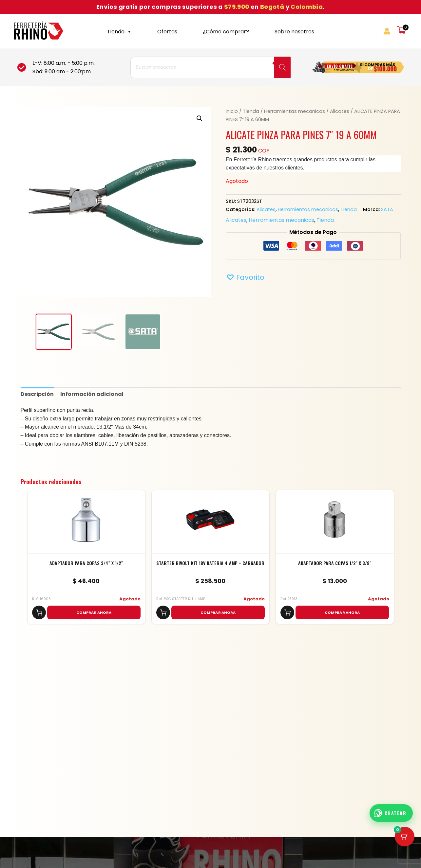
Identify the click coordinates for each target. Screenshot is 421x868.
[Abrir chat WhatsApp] (391, 813)
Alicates (340, 111)
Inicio (232, 111)
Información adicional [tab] (92, 394)
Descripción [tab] (37, 394)
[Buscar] (282, 67)
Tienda (119, 31)
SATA (387, 209)
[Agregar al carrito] (39, 612)
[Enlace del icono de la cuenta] (387, 31)
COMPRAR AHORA (94, 612)
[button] (200, 118)
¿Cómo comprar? (226, 32)
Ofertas (167, 32)
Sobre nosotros (294, 32)
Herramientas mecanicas (295, 111)
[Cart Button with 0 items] (405, 837)
